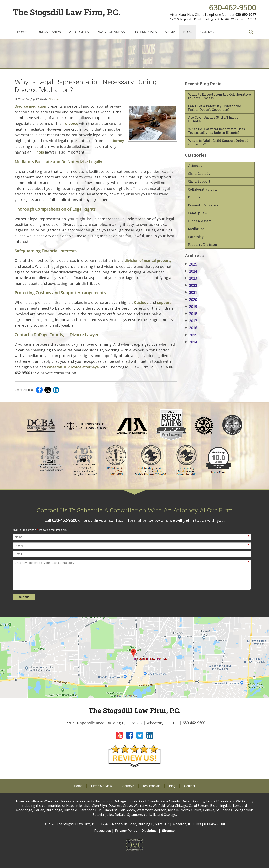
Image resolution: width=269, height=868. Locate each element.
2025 (191, 264)
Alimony (195, 166)
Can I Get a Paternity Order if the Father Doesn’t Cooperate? (215, 108)
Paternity (196, 237)
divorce (71, 124)
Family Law (198, 213)
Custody (141, 303)
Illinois (38, 152)
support (163, 303)
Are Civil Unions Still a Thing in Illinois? (214, 119)
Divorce (54, 99)
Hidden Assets (200, 221)
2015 (191, 335)
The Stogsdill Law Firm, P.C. (67, 12)
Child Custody (199, 174)
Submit (24, 597)
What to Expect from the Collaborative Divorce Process (219, 96)
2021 (191, 292)
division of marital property (148, 261)
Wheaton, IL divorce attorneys (72, 367)
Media (170, 32)
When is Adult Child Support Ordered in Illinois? (218, 142)
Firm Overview (48, 32)
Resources (103, 831)
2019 (191, 307)
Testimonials (145, 32)
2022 (191, 285)
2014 (191, 342)
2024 (191, 271)
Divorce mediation (30, 106)
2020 (191, 300)
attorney (116, 141)
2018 (191, 314)
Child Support (199, 181)
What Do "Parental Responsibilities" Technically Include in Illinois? (217, 131)
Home (22, 32)
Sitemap (168, 831)
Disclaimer (150, 831)
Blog (188, 32)
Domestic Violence (203, 205)
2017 (191, 321)
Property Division (202, 245)
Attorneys (79, 32)
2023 (191, 278)
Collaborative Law (203, 189)
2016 (191, 328)
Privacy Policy (126, 831)
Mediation (196, 229)
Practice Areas (111, 32)
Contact (208, 32)
